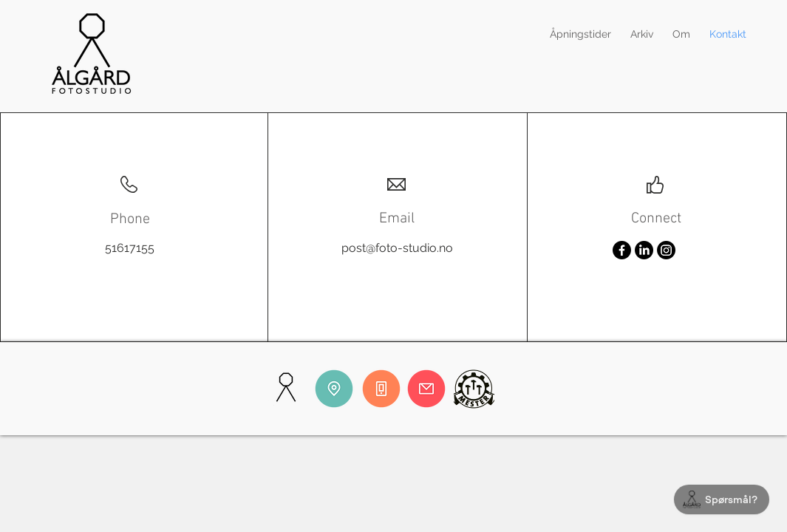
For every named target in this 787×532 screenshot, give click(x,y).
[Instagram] (666, 250)
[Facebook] (622, 250)
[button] (642, 34)
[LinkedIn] (644, 250)
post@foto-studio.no (397, 248)
